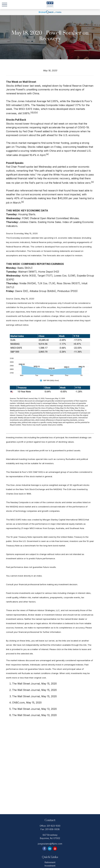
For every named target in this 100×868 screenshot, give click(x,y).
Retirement (50, 862)
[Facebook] (44, 849)
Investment (50, 866)
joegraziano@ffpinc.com (50, 844)
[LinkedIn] (50, 849)
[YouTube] (55, 849)
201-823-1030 (54, 826)
